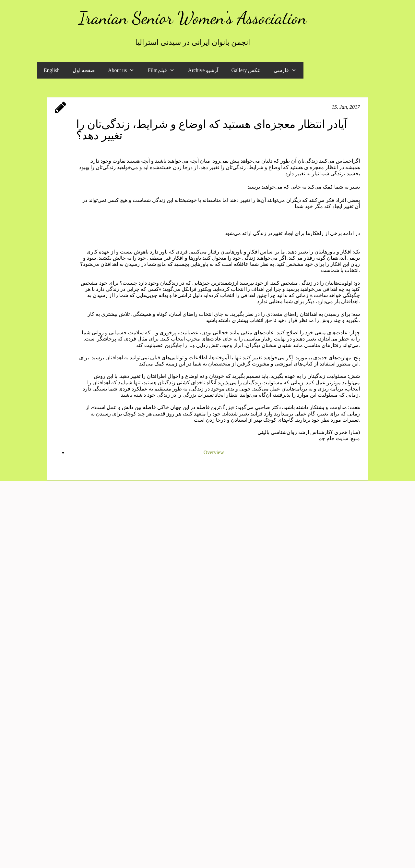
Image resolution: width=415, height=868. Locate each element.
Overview (214, 452)
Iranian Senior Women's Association (193, 18)
